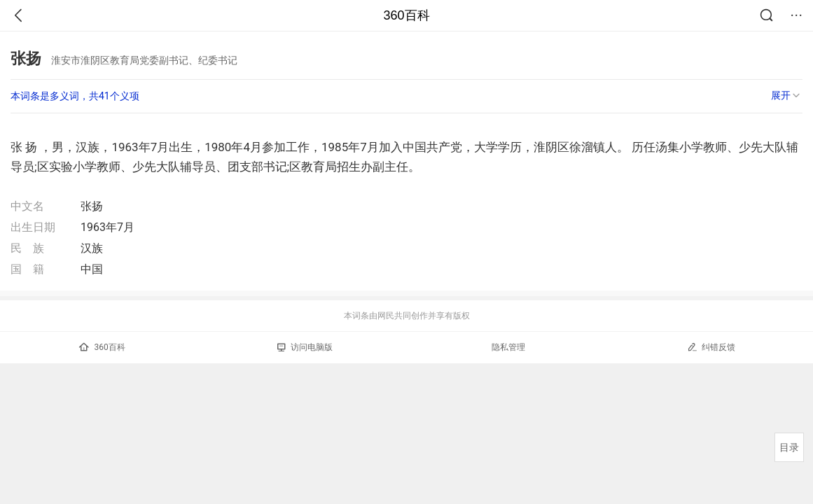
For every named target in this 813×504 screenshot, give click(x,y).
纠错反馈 (711, 347)
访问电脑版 (305, 347)
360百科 (406, 15)
